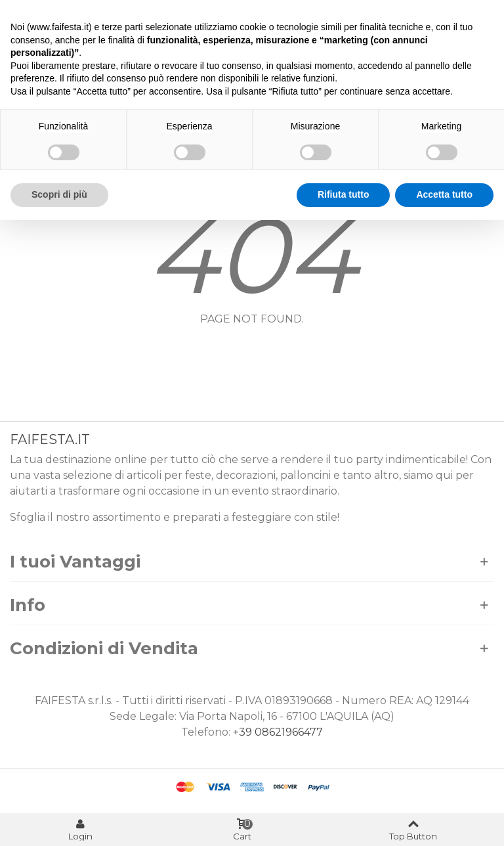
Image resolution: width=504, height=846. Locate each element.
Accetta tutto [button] (444, 194)
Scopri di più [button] (59, 194)
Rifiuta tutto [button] (344, 194)
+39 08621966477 (278, 732)
